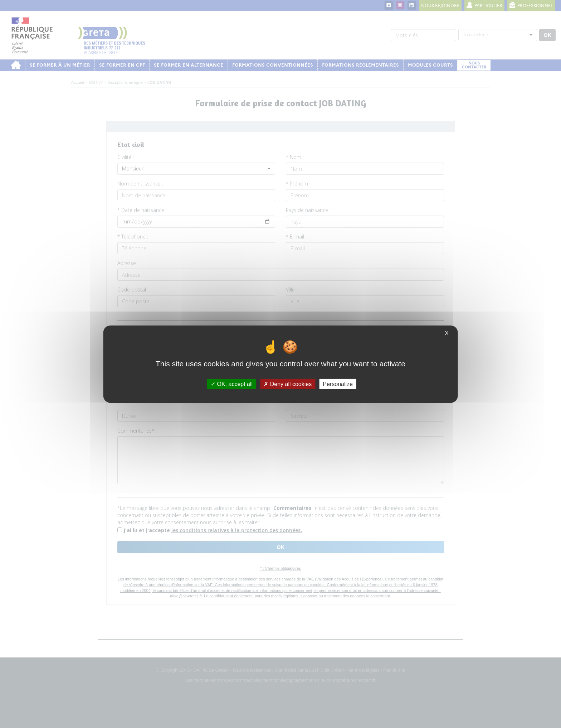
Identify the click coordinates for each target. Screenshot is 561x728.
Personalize (338, 384)
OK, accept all (232, 384)
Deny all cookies (288, 384)
